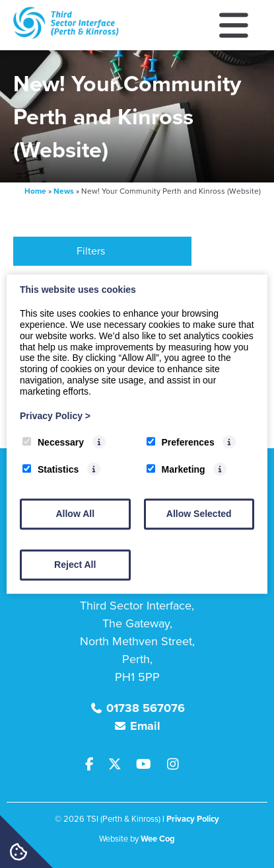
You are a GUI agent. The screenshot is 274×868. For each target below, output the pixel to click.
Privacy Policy (55, 416)
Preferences (181, 443)
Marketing (176, 469)
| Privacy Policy (191, 819)
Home (35, 191)
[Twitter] (120, 765)
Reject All (75, 565)
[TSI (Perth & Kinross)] (66, 35)
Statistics (51, 469)
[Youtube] (149, 765)
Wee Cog (158, 839)
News (64, 191)
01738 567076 (146, 708)
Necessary (53, 443)
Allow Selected (199, 514)
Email (145, 726)
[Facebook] (95, 765)
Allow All (75, 514)
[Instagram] (176, 765)
